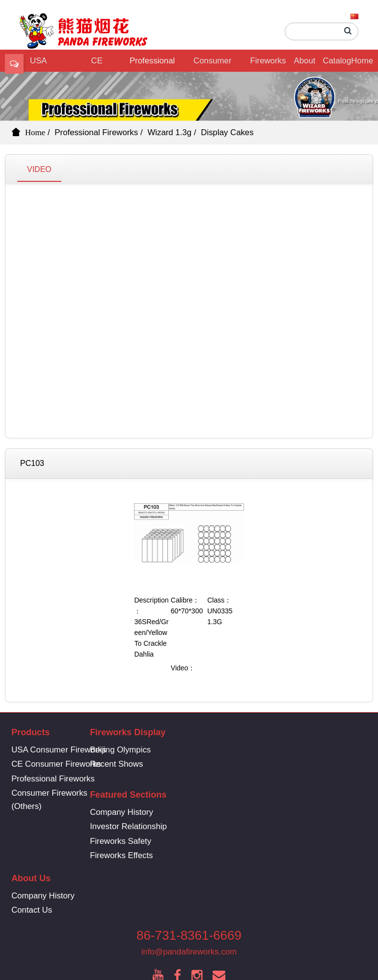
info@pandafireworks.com (189, 892)
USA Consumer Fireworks (59, 750)
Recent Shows (148, 764)
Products (30, 732)
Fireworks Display (268, 64)
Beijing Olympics (152, 750)
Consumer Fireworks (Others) (212, 64)
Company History (264, 750)
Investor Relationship (271, 764)
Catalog (337, 61)
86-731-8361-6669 (189, 876)
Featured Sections (270, 732)
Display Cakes (227, 132)
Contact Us (142, 848)
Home (362, 61)
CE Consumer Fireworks (96, 64)
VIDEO (39, 169)
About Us (305, 64)
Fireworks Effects (264, 793)
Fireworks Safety (263, 779)
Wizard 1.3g (169, 132)
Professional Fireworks (152, 64)
